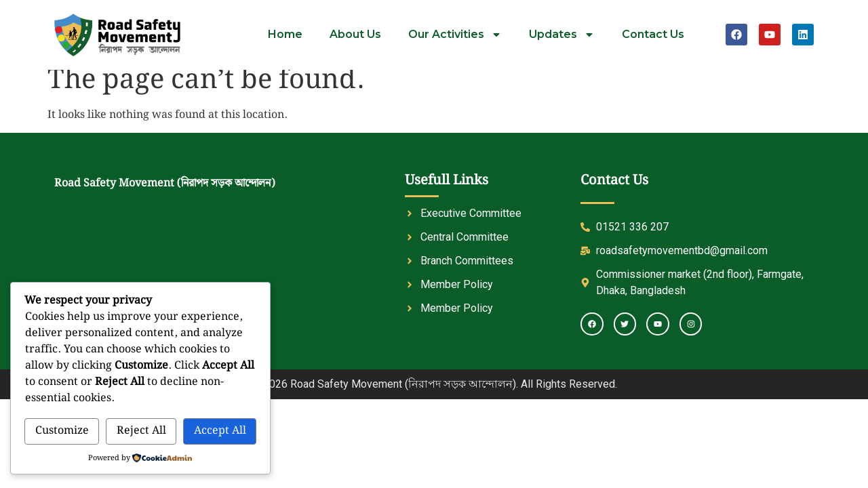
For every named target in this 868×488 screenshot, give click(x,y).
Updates (562, 35)
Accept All (220, 431)
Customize (62, 431)
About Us (355, 34)
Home (285, 34)
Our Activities (455, 35)
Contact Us (653, 34)
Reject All (141, 431)
